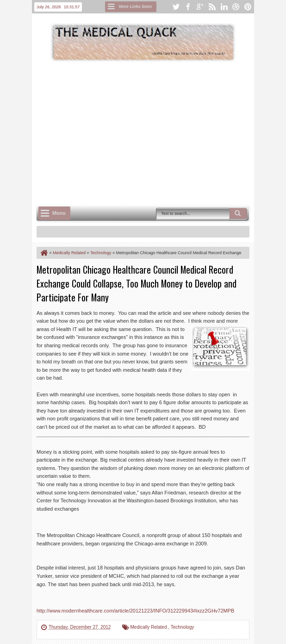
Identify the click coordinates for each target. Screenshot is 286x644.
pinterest (248, 7)
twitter (176, 7)
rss (212, 7)
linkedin (224, 7)
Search (238, 213)
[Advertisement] (161, 132)
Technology (183, 627)
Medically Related (149, 627)
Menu (59, 213)
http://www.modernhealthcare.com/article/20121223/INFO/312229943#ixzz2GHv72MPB (135, 611)
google (200, 7)
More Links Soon (135, 6)
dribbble (236, 7)
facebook (188, 7)
